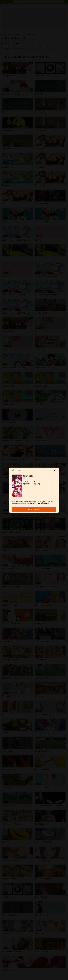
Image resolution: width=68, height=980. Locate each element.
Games (16, 470)
